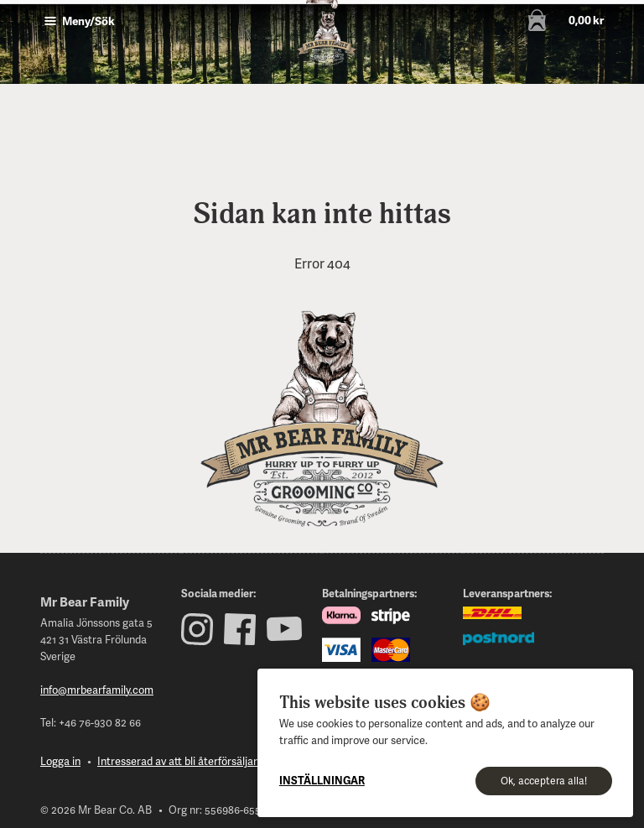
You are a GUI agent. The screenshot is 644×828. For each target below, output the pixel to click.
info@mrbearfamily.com (97, 690)
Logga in (60, 761)
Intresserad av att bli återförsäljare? (183, 761)
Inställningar (322, 780)
